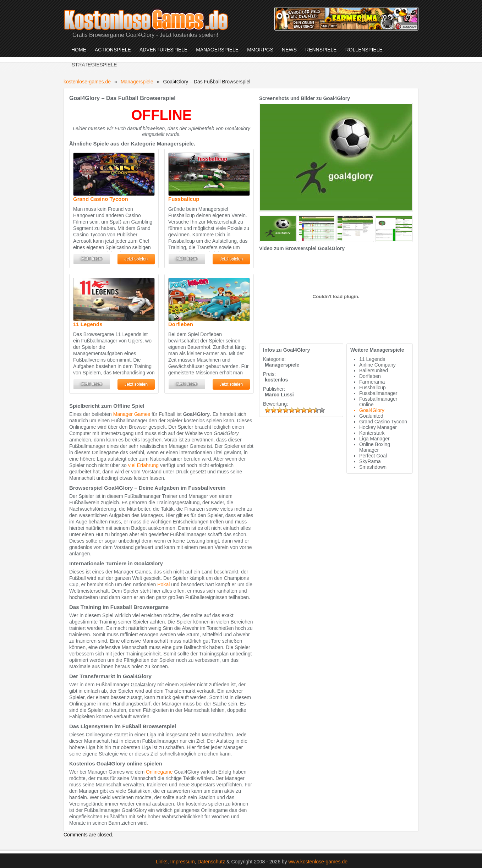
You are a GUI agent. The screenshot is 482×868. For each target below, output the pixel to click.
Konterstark (372, 433)
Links (162, 862)
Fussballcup (184, 199)
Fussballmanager (378, 393)
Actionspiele (113, 50)
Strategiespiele (94, 64)
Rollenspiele (364, 50)
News (289, 50)
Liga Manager (374, 439)
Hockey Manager (378, 427)
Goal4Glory (372, 410)
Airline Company (377, 365)
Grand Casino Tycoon (101, 199)
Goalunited (371, 416)
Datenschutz (211, 862)
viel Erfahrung (143, 465)
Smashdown (373, 467)
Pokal (163, 584)
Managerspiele (217, 50)
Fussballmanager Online (378, 402)
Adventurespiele (163, 50)
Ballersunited (374, 370)
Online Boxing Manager (375, 447)
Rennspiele (321, 50)
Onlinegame (159, 772)
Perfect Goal (373, 456)
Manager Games (132, 414)
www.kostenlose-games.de (318, 862)
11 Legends (88, 324)
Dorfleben (181, 324)
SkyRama (370, 461)
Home (79, 50)
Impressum (182, 862)
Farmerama (372, 382)
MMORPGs (260, 50)
